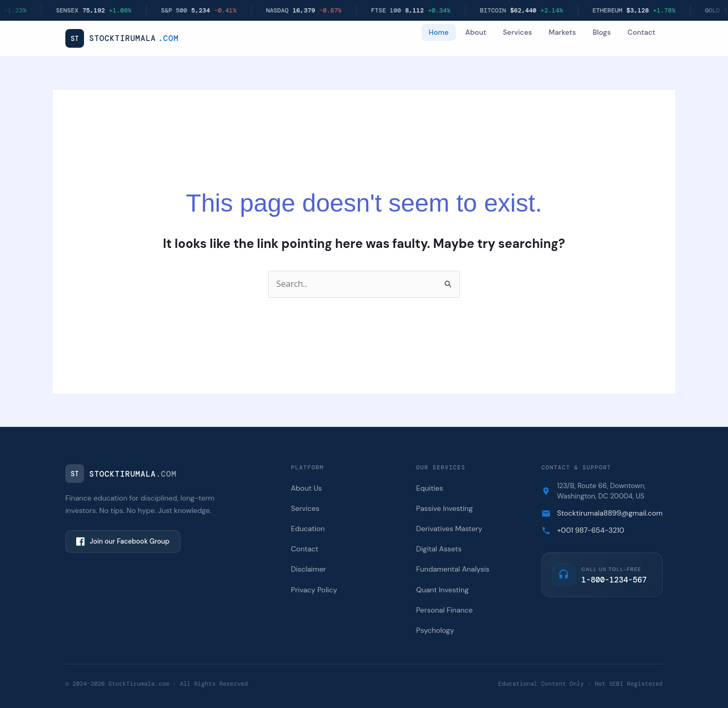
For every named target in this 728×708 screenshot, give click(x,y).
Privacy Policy (314, 590)
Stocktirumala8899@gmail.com (610, 513)
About (476, 32)
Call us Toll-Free (611, 569)
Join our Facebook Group (123, 541)
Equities (430, 488)
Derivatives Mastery (449, 529)
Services (517, 32)
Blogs (602, 32)
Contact (641, 32)
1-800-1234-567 (614, 580)
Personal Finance (445, 610)
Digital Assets (439, 549)
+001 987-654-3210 (591, 530)
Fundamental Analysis (453, 569)
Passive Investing (445, 508)
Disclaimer (309, 569)
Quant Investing (443, 590)
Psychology (435, 630)
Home (439, 32)
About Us (306, 488)
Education (308, 529)
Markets (562, 32)
